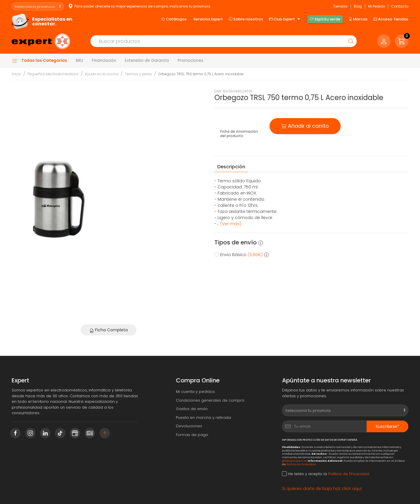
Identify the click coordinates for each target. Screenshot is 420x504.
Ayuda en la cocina (102, 74)
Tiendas (340, 6)
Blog (358, 6)
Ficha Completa (109, 330)
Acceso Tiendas (391, 19)
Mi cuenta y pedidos (195, 392)
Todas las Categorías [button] (39, 61)
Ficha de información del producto (239, 134)
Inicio (16, 74)
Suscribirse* (387, 426)
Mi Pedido (377, 6)
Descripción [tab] (231, 167)
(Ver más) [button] (231, 224)
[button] (402, 41)
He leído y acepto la (326, 474)
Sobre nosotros (246, 19)
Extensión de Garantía (147, 61)
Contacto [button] (400, 6)
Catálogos (174, 19)
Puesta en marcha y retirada (203, 418)
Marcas (358, 19)
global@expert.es (294, 461)
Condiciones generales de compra (210, 400)
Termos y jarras (138, 74)
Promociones (190, 61)
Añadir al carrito (305, 126)
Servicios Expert (208, 19)
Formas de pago (192, 435)
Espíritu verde (325, 19)
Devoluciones (189, 426)
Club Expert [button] (285, 19)
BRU (79, 61)
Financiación (104, 61)
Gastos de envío (192, 409)
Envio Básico (242, 255)
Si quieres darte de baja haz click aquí (322, 489)
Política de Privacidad (301, 464)
